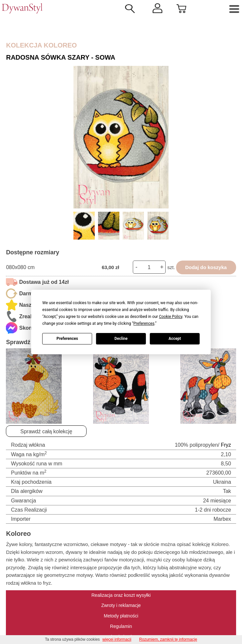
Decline (121, 339)
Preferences (67, 339)
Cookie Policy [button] (171, 317)
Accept (175, 339)
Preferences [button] (144, 323)
